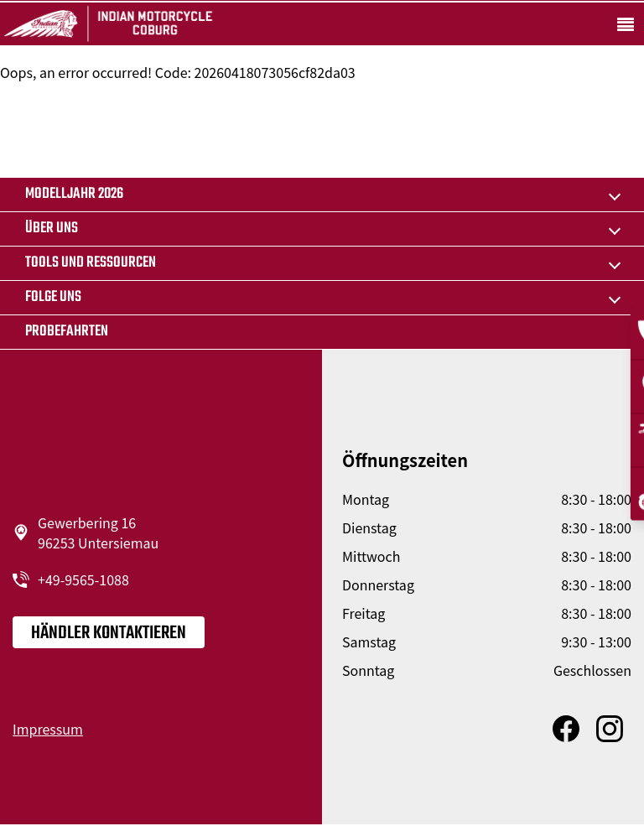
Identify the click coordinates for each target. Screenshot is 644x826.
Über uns (52, 229)
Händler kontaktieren (109, 633)
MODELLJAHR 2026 (74, 194)
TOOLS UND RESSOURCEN (91, 263)
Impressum (48, 729)
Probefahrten (67, 332)
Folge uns (53, 297)
